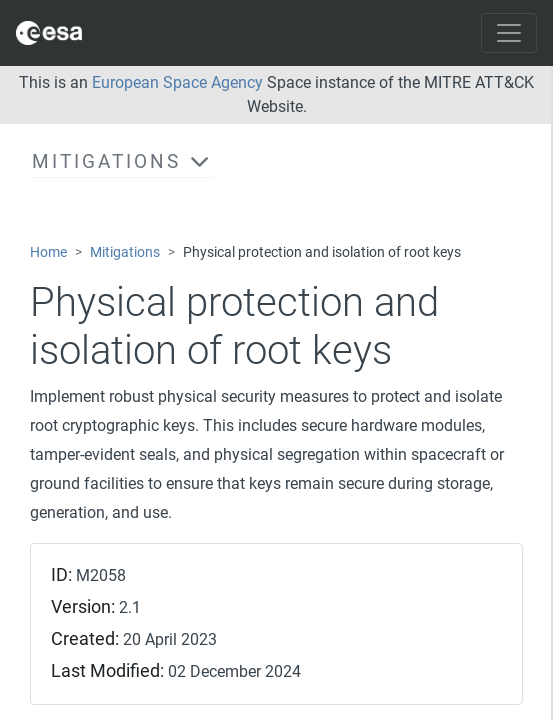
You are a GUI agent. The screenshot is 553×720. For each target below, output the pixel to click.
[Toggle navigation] (509, 33)
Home (48, 252)
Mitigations (125, 252)
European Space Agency (177, 82)
